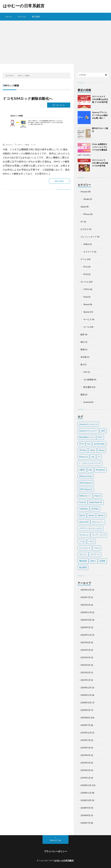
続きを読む (60, 181)
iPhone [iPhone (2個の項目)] (102, 450)
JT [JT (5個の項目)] (99, 457)
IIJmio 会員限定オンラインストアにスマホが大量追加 (100, 147)
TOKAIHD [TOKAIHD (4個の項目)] (83, 509)
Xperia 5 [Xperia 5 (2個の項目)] (101, 515)
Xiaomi (86, 304)
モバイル (22, 17)
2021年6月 (85, 642)
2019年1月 (85, 778)
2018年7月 (85, 823)
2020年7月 (85, 725)
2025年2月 (85, 605)
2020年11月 (86, 695)
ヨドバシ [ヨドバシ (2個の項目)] (83, 554)
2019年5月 (85, 748)
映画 (83, 349)
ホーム (9, 17)
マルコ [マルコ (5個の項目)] (97, 548)
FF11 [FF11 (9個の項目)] (100, 437)
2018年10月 (86, 800)
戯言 (83, 334)
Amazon (84, 192)
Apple (83, 207)
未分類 (84, 357)
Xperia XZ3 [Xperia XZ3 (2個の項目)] (84, 522)
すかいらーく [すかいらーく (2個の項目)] (98, 522)
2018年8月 (85, 815)
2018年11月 (86, 793)
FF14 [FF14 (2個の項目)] (81, 444)
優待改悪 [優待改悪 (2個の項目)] (83, 561)
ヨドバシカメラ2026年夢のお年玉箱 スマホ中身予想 (100, 99)
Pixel (86, 297)
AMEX (86, 244)
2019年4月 (85, 755)
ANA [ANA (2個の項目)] (103, 431)
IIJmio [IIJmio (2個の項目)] (92, 450)
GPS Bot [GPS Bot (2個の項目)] (83, 450)
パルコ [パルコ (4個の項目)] (91, 541)
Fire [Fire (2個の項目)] (89, 444)
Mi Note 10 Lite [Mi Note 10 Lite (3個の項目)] (86, 476)
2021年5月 (85, 650)
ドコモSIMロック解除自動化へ (28, 98)
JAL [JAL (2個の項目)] (93, 457)
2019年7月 (85, 740)
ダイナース (88, 252)
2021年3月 (85, 665)
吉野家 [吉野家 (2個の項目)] (102, 561)
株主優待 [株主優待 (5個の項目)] (83, 567)
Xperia (86, 312)
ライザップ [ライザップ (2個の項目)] (95, 554)
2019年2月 (85, 770)
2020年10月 (86, 703)
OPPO (86, 289)
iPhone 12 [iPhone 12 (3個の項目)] (83, 457)
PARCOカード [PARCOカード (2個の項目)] (85, 496)
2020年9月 (85, 710)
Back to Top (56, 840)
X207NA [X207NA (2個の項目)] (95, 509)
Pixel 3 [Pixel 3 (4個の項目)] (98, 496)
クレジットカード (89, 237)
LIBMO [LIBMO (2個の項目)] (82, 470)
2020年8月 (85, 718)
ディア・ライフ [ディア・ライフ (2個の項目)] (99, 535)
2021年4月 (85, 657)
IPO (85, 372)
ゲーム (84, 259)
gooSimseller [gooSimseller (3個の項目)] (99, 444)
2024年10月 (86, 620)
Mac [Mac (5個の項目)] (91, 470)
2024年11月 (86, 612)
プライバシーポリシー (55, 851)
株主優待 (36, 17)
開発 (83, 395)
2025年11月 (86, 590)
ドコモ (33, 145)
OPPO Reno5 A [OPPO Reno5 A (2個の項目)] (86, 489)
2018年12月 (86, 785)
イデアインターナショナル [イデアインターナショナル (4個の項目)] (90, 528)
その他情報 (88, 379)
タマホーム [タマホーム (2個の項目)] (84, 535)
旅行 (83, 342)
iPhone (87, 214)
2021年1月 (85, 680)
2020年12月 (86, 687)
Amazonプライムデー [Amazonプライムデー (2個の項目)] (88, 431)
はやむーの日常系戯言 (24, 6)
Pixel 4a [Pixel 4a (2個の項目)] (83, 502)
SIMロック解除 (23, 145)
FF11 (86, 267)
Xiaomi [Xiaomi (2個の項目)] (82, 515)
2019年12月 (86, 733)
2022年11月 (86, 635)
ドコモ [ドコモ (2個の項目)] (82, 541)
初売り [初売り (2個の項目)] (93, 561)
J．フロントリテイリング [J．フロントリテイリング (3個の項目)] (90, 463)
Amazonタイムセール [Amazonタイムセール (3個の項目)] (88, 424)
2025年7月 (85, 597)
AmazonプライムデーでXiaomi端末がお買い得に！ (100, 115)
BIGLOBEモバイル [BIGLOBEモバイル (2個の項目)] (87, 437)
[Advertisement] (55, 42)
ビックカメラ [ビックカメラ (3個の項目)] (85, 548)
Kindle (86, 199)
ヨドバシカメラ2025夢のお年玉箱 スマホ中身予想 (100, 163)
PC (82, 222)
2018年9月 (85, 808)
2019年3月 (85, 763)
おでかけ (85, 229)
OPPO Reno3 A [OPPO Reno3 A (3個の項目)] (86, 483)
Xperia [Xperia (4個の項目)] (91, 515)
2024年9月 (85, 627)
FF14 (86, 274)
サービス (87, 319)
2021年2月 (85, 672)
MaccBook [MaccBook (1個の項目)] (100, 470)
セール (86, 327)
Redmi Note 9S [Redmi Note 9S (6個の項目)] (96, 502)
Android (87, 402)
